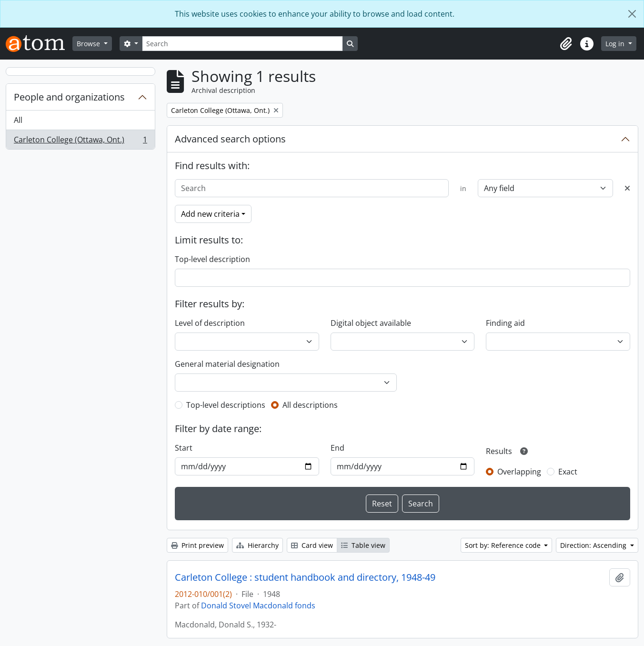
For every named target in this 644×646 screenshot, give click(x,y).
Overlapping (519, 472)
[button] (566, 44)
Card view (312, 545)
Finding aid (505, 323)
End (337, 448)
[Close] (632, 14)
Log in (616, 44)
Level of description (210, 323)
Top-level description (212, 259)
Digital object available (371, 323)
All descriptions (310, 405)
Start (184, 448)
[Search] (242, 44)
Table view (363, 545)
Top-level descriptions (226, 405)
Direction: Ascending (594, 545)
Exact (568, 472)
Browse (89, 44)
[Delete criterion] (627, 188)
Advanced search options (230, 139)
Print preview (197, 545)
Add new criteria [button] (210, 214)
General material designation (227, 364)
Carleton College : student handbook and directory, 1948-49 (305, 577)
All (18, 120)
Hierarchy (257, 545)
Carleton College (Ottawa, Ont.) (80, 141)
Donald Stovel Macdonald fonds (258, 606)
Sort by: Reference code (504, 545)
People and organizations (69, 97)
